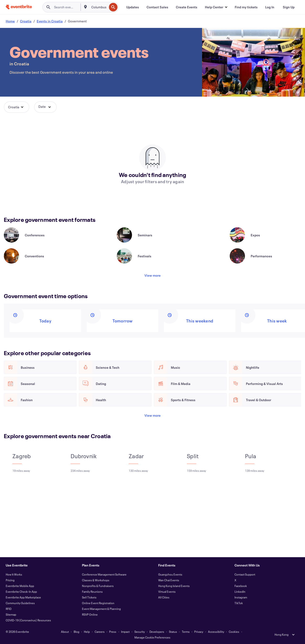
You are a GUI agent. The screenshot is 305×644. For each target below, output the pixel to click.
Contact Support (245, 574)
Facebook (241, 586)
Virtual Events (167, 592)
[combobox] (99, 7)
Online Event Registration (98, 603)
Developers (157, 632)
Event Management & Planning (101, 609)
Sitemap (11, 614)
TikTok (239, 603)
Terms (186, 632)
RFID (9, 609)
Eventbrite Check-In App (21, 592)
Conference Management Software (104, 574)
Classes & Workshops (96, 580)
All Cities (164, 597)
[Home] (19, 7)
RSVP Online (90, 614)
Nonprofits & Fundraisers (98, 586)
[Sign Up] (289, 7)
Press (113, 632)
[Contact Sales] (157, 7)
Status (173, 632)
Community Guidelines (20, 603)
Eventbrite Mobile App (20, 586)
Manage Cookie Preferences (152, 637)
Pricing (10, 580)
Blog (76, 632)
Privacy (199, 632)
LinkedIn (240, 592)
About (65, 632)
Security (140, 632)
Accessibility (216, 632)
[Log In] (270, 7)
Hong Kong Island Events (174, 586)
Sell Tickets (89, 597)
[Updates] (133, 7)
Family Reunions (92, 592)
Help (87, 632)
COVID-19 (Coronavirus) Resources (28, 620)
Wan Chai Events (169, 580)
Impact (125, 632)
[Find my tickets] (246, 7)
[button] (216, 7)
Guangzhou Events (170, 574)
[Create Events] (187, 7)
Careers (100, 632)
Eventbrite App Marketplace (23, 597)
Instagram (241, 597)
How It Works (14, 574)
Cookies (234, 632)
